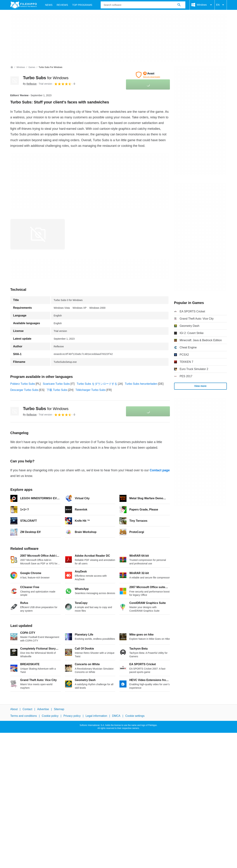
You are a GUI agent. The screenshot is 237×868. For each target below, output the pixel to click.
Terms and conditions (24, 716)
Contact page (160, 470)
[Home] (12, 67)
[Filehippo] (24, 5)
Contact (27, 709)
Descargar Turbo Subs (24, 390)
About (14, 709)
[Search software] (179, 5)
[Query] (143, 5)
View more (200, 386)
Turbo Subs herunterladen (141, 384)
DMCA (116, 716)
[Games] (32, 67)
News (49, 5)
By (30, 84)
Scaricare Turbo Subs (56, 384)
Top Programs (82, 5)
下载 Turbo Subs (57, 390)
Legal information (96, 716)
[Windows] (21, 67)
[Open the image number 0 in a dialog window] (38, 234)
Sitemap (59, 709)
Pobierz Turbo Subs (23, 384)
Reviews (62, 5)
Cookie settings (135, 716)
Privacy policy (72, 716)
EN (221, 5)
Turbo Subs (46, 78)
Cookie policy (50, 716)
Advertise (43, 709)
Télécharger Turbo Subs (91, 390)
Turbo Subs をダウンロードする (97, 384)
